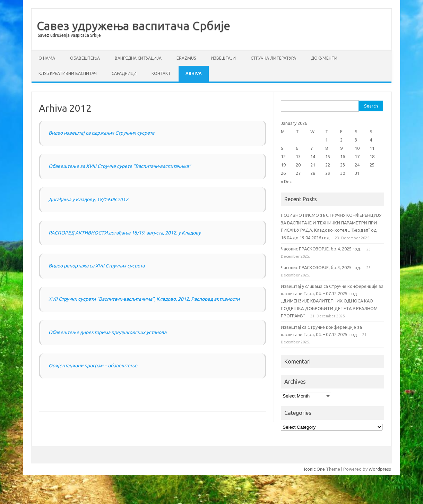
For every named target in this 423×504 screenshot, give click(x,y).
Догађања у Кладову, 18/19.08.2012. (89, 199)
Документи (324, 58)
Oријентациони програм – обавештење (93, 366)
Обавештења (85, 58)
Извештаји (223, 58)
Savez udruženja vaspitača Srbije (69, 35)
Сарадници (124, 73)
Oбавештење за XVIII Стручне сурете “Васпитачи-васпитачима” (120, 166)
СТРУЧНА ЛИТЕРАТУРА (273, 58)
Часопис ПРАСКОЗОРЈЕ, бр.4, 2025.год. (321, 249)
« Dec (286, 181)
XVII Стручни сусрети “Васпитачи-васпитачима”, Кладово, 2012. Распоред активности (144, 299)
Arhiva (194, 73)
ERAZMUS (186, 58)
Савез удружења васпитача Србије (133, 25)
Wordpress (380, 469)
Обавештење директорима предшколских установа (107, 332)
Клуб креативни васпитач (68, 73)
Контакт (161, 73)
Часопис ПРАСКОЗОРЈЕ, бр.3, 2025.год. (321, 267)
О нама (47, 58)
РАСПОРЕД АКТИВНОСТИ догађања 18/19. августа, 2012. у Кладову (125, 233)
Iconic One (314, 469)
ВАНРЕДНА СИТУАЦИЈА (138, 58)
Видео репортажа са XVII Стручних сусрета (97, 266)
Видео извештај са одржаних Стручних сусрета (101, 133)
